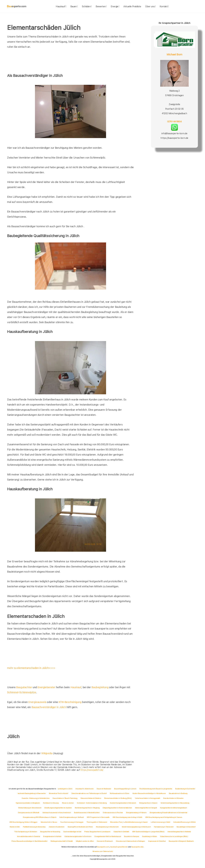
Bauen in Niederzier (104, 789)
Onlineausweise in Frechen (113, 813)
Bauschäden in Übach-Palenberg (65, 798)
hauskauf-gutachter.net (119, 847)
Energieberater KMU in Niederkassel (108, 836)
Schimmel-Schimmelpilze (22, 692)
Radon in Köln (15, 827)
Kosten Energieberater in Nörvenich (123, 803)
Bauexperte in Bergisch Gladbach (181, 841)
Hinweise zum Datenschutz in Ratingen (130, 841)
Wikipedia (47, 753)
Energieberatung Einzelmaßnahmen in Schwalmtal (168, 813)
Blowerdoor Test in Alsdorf (59, 793)
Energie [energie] (115, 6)
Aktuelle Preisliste (132, 6)
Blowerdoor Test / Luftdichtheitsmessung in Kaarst (129, 822)
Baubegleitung (100, 687)
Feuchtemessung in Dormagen (72, 822)
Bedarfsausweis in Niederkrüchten (87, 813)
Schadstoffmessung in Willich (184, 822)
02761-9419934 (174, 122)
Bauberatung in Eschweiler (185, 789)
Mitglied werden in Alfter (85, 841)
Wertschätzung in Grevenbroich (30, 808)
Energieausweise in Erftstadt (29, 813)
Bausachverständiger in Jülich (49, 707)
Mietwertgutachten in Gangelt (146, 808)
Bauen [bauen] (74, 6)
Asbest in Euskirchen (57, 827)
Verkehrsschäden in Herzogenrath (147, 798)
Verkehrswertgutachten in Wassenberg (175, 803)
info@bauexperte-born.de (174, 133)
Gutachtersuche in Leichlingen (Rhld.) (174, 836)
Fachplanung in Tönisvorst (164, 827)
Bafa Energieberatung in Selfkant (72, 817)
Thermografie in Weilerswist (97, 822)
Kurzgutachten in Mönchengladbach (173, 808)
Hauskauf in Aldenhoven (84, 789)
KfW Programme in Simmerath (98, 817)
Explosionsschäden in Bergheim (28, 803)
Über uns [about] (150, 6)
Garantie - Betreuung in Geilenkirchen (35, 798)
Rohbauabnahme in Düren (120, 793)
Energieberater (46, 687)
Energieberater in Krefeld (52, 836)
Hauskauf (76, 687)
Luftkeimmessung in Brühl (160, 822)
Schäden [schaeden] (87, 6)
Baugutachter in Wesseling (50, 832)
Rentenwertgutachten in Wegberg (87, 808)
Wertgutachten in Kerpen (148, 803)
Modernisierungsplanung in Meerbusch (136, 827)
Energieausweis (37, 702)
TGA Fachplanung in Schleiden (26, 832)
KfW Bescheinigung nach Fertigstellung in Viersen (164, 817)
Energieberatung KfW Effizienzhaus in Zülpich (40, 817)
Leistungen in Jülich (65, 789)
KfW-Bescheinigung (70, 702)
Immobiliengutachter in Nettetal (179, 832)
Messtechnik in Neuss (49, 822)
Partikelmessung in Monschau (34, 827)
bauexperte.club (137, 847)
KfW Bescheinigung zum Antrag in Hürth (127, 817)
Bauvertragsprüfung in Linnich (125, 789)
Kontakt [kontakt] (164, 6)
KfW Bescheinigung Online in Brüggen (23, 822)
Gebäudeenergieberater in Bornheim (78, 836)
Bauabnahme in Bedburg (178, 793)
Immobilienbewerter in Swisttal (29, 836)
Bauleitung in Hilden (149, 836)
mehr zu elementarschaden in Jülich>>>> (31, 668)
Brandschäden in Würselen (173, 798)
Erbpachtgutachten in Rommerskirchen (117, 808)
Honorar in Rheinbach (105, 841)
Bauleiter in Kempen (132, 836)
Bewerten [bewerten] (101, 6)
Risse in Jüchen (68, 803)
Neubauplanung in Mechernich (107, 827)
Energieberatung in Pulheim (136, 813)
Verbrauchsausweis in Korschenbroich (57, 813)
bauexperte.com (103, 847)
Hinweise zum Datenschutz (102, 851)
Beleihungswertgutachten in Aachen (58, 808)
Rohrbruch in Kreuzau (51, 803)
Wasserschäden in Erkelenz (91, 798)
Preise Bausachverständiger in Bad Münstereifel (29, 841)
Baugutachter (24, 687)
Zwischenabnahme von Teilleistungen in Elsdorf (89, 793)
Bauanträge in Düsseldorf (186, 827)
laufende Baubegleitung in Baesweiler (32, 793)
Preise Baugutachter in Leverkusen (97, 832)
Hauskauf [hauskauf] (61, 6)
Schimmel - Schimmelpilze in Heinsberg (92, 803)
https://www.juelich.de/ (92, 770)
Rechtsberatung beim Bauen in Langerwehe (156, 789)
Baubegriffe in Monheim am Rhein (80, 827)
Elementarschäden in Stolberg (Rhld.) (118, 798)
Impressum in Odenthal (157, 841)
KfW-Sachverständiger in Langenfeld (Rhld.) (148, 832)
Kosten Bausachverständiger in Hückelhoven (149, 793)
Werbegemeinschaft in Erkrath (62, 841)
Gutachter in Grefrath (121, 832)
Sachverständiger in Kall (72, 832)
